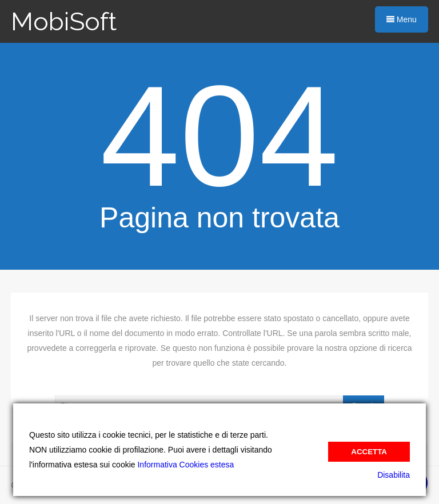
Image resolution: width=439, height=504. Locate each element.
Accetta (369, 452)
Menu (402, 19)
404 (219, 136)
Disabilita (394, 475)
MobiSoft (64, 21)
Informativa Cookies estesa (185, 465)
